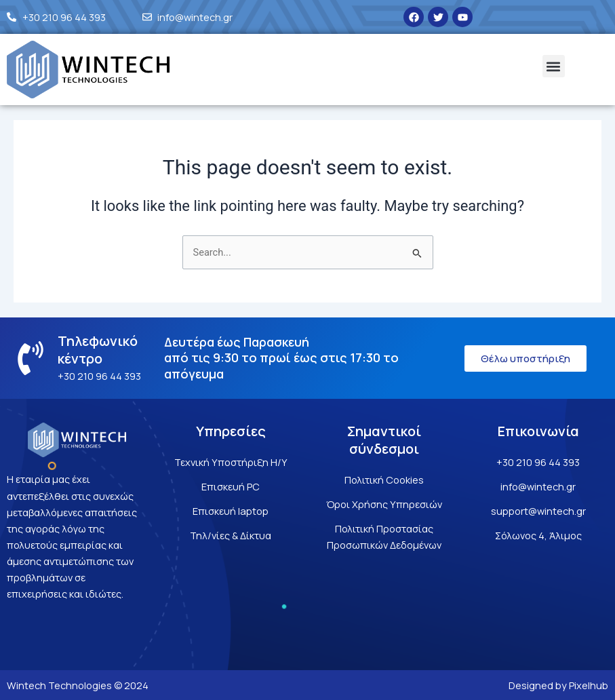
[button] (554, 66)
